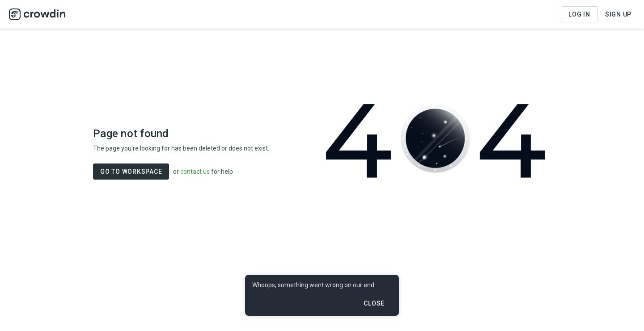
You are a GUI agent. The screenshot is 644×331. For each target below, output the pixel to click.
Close (374, 303)
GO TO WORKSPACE (131, 172)
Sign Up (618, 14)
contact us (195, 172)
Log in (579, 14)
